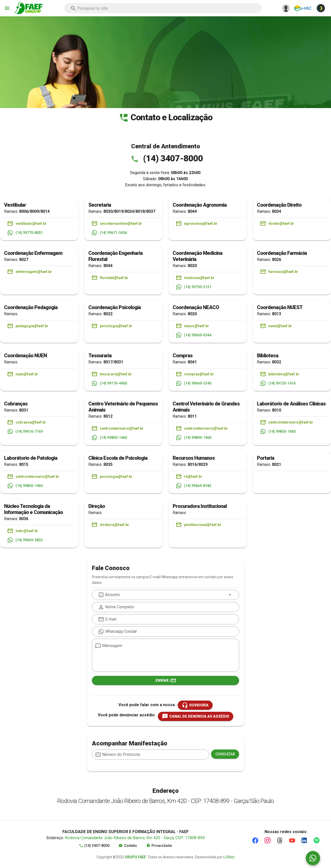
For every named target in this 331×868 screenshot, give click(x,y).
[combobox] (163, 8)
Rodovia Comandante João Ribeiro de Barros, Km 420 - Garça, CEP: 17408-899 (135, 838)
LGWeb (229, 857)
